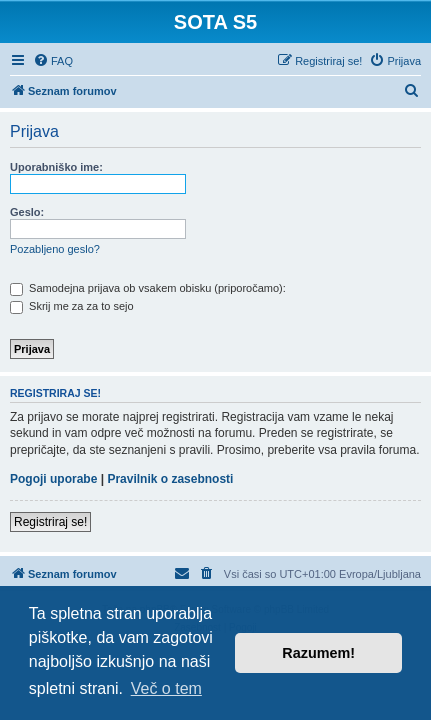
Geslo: (27, 212)
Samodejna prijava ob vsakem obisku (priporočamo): (148, 288)
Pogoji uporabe (53, 479)
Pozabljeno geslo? (55, 249)
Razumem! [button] (318, 653)
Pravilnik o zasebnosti (170, 479)
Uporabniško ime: (56, 167)
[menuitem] (53, 61)
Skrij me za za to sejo (72, 306)
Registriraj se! (50, 522)
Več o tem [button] (166, 688)
